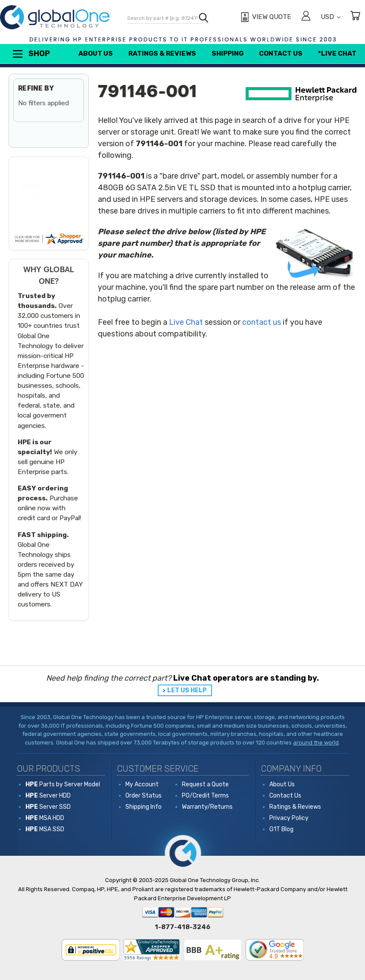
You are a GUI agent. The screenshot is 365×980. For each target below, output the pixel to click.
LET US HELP (187, 690)
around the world (316, 743)
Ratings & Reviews (162, 53)
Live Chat (186, 322)
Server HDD (48, 796)
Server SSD (48, 807)
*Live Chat (337, 53)
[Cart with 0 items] (355, 17)
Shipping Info (144, 807)
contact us (262, 322)
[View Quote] (265, 17)
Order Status (144, 796)
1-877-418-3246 (182, 927)
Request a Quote (205, 784)
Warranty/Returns (207, 807)
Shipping (228, 53)
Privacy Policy (289, 818)
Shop (31, 54)
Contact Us (281, 53)
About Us (96, 53)
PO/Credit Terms (205, 796)
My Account (142, 784)
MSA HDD (45, 818)
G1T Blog (281, 829)
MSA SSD (45, 829)
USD (331, 17)
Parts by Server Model (63, 784)
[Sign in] (306, 17)
